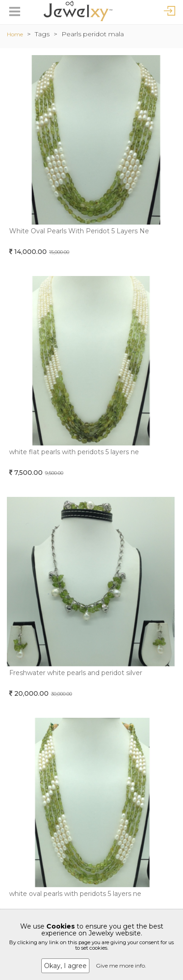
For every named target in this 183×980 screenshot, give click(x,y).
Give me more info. (121, 966)
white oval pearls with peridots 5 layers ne (75, 894)
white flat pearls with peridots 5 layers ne (74, 452)
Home (15, 34)
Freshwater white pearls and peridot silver (76, 673)
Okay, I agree (65, 966)
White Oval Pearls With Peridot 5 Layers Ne (79, 231)
